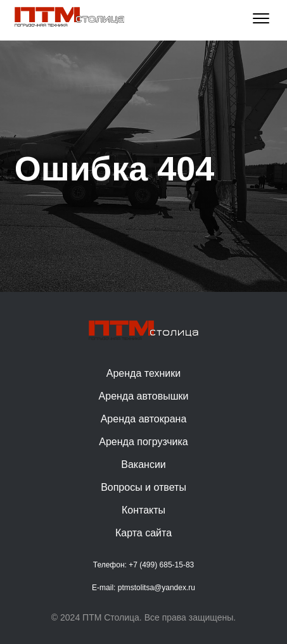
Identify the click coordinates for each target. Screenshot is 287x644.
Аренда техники (143, 373)
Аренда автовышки (144, 396)
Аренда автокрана (144, 419)
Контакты (143, 510)
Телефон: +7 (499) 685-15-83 (144, 565)
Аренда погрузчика (143, 442)
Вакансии (143, 464)
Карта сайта (143, 533)
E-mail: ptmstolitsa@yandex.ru (143, 588)
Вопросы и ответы (143, 487)
